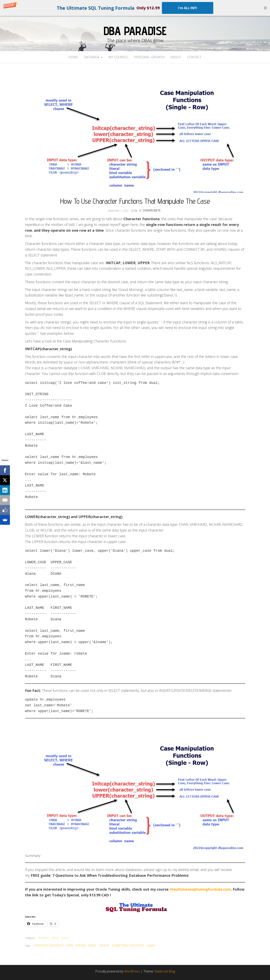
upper (151, 945)
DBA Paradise (135, 31)
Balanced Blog (165, 971)
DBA (70, 945)
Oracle (55, 938)
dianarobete (152, 210)
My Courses (118, 57)
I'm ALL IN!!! (188, 8)
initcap (81, 945)
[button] (135, 8)
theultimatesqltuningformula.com (200, 889)
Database (93, 57)
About (176, 57)
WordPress (132, 971)
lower (92, 945)
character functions (49, 945)
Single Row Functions (128, 945)
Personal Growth (149, 57)
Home (73, 57)
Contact (194, 57)
